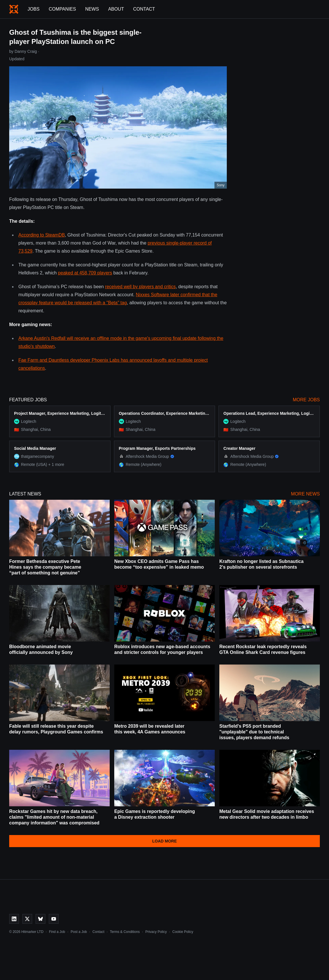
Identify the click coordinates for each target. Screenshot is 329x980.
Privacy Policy (156, 932)
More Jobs (306, 400)
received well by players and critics (140, 287)
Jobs (34, 9)
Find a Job (57, 932)
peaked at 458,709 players (85, 273)
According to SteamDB (42, 235)
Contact (144, 9)
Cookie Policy (183, 932)
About (116, 9)
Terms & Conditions (125, 932)
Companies (62, 9)
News (92, 9)
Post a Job (79, 932)
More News (305, 494)
